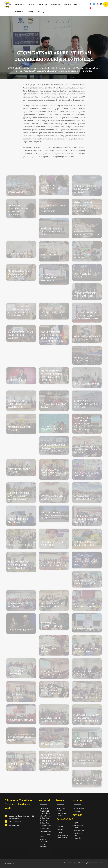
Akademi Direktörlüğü (44, 840)
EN (39, 12)
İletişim (101, 863)
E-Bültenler (77, 838)
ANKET (77, 4)
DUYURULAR (20, 12)
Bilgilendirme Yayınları (78, 826)
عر (44, 12)
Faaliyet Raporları (80, 830)
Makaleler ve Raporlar (78, 834)
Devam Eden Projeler (61, 809)
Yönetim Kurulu (45, 829)
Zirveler (59, 832)
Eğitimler (60, 830)
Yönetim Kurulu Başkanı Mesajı (45, 822)
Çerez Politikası (79, 863)
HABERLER (56, 4)
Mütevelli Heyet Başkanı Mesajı (45, 817)
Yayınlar (76, 823)
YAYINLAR (67, 4)
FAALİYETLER (43, 4)
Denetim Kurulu (45, 831)
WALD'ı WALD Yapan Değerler (45, 812)
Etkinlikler (60, 827)
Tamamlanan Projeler (61, 814)
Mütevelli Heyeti (45, 826)
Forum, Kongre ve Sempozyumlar (63, 836)
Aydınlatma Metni (91, 863)
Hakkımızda (44, 808)
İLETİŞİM (31, 12)
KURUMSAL (19, 4)
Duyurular (77, 811)
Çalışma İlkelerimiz (43, 845)
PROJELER (31, 4)
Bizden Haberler (79, 808)
